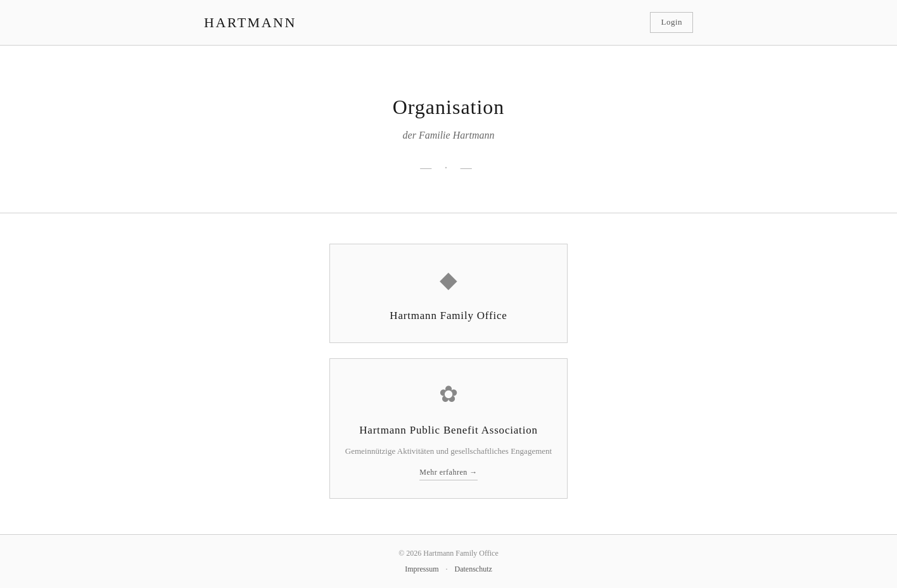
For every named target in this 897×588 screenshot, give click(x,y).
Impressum (422, 569)
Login (671, 22)
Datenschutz (474, 569)
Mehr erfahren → (448, 472)
